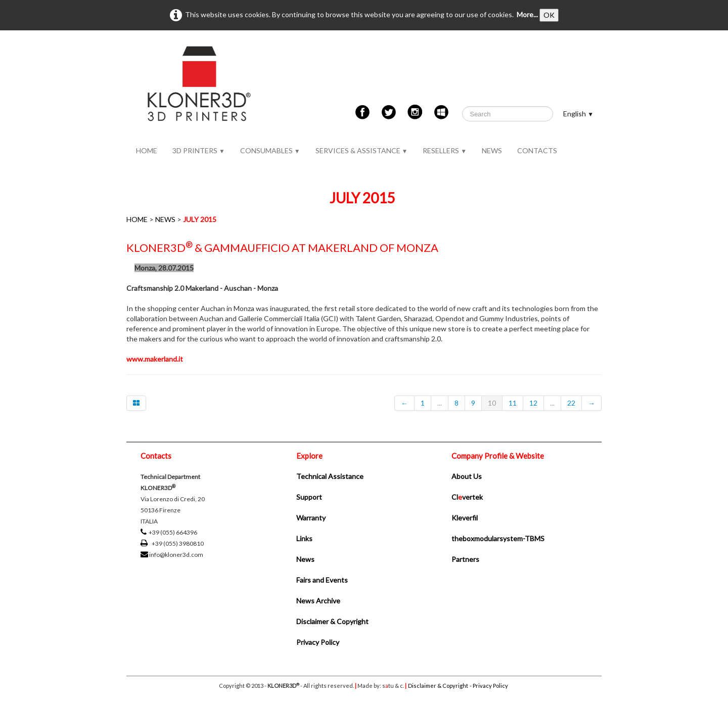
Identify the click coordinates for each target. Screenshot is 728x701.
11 (513, 403)
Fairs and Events (322, 580)
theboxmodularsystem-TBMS (498, 538)
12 (533, 403)
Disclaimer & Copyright (332, 621)
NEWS (492, 150)
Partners (465, 559)
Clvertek (467, 497)
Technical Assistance (330, 476)
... (440, 403)
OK (549, 15)
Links (304, 538)
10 (492, 403)
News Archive (318, 601)
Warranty (311, 518)
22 (571, 403)
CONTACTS (537, 150)
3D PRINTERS (199, 150)
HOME (147, 150)
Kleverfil (465, 518)
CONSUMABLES (270, 150)
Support (309, 497)
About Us (467, 476)
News (305, 559)
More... (527, 14)
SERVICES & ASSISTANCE (362, 150)
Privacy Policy (318, 642)
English (578, 114)
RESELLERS (445, 150)
